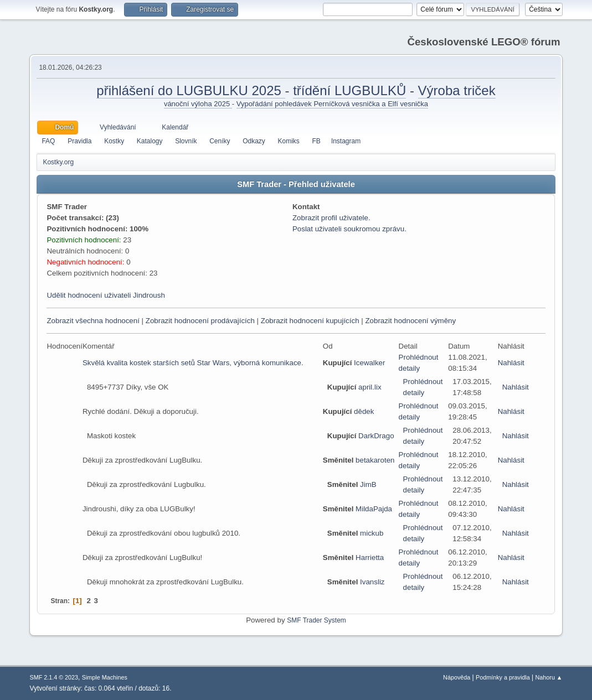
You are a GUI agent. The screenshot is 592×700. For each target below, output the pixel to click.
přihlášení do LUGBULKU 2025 (191, 90)
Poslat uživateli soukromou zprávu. (349, 229)
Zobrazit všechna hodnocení (93, 321)
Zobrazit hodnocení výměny (410, 321)
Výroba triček (457, 90)
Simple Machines (105, 677)
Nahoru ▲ (549, 677)
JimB (368, 484)
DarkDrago (376, 436)
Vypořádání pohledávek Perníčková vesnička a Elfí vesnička (332, 104)
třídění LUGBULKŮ (349, 90)
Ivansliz (372, 582)
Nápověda (457, 677)
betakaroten (375, 460)
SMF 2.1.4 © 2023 (54, 677)
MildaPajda (374, 509)
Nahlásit (511, 363)
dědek (364, 411)
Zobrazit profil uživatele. (331, 218)
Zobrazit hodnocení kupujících (310, 321)
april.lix (370, 387)
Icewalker (369, 363)
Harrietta (370, 558)
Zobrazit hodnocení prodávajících (200, 321)
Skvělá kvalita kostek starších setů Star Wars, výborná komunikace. (193, 363)
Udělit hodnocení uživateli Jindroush (105, 295)
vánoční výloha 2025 (198, 104)
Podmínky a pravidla (503, 677)
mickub (372, 533)
